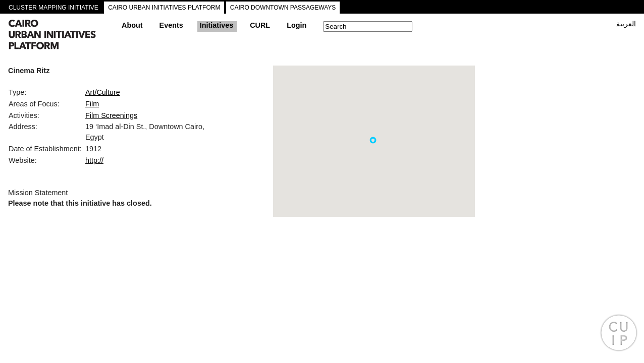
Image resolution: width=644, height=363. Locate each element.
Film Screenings (111, 115)
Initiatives (217, 25)
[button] (373, 140)
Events (171, 25)
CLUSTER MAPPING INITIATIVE (53, 8)
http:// (94, 160)
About (132, 25)
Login (297, 25)
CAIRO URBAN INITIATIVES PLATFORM (164, 8)
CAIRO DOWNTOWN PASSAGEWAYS (283, 8)
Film (92, 104)
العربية (626, 24)
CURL (260, 25)
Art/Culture (103, 92)
